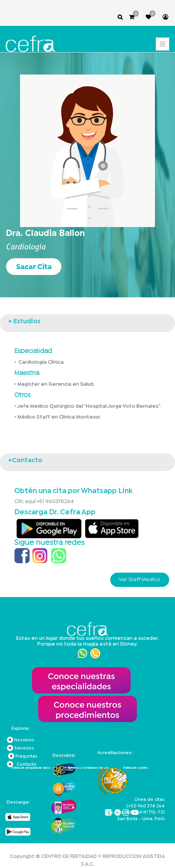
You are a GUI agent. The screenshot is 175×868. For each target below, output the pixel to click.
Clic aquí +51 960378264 (44, 502)
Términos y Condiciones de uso (88, 768)
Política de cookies (135, 768)
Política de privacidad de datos (31, 768)
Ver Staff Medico (140, 580)
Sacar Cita (34, 267)
